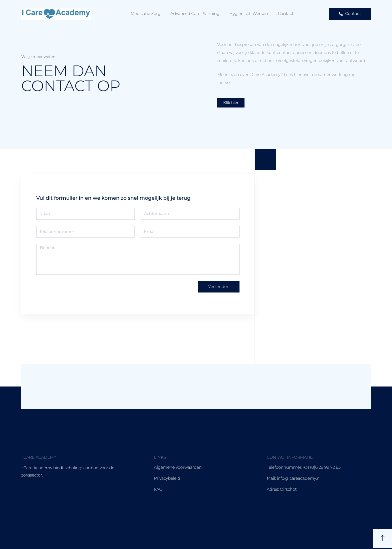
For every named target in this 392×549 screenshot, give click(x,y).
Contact (286, 14)
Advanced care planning (195, 14)
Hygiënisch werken (249, 14)
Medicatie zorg (146, 14)
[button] (350, 14)
